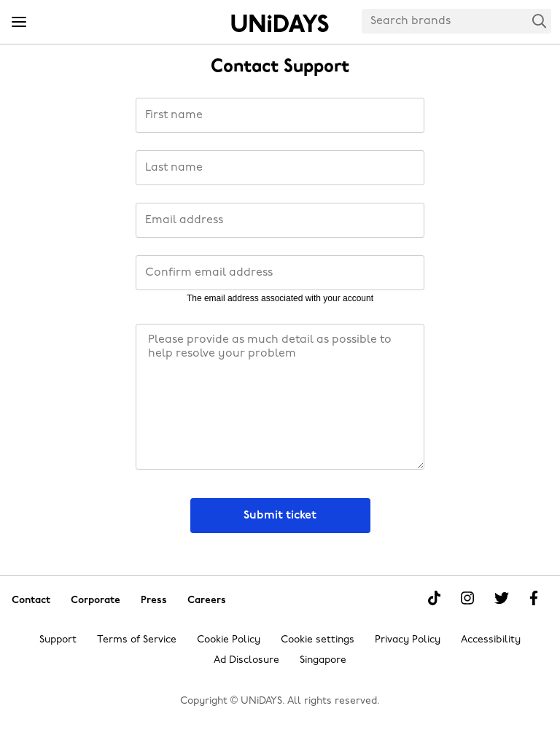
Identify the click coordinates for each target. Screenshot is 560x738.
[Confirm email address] (280, 273)
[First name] (280, 115)
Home (280, 23)
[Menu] (19, 23)
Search (540, 21)
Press (154, 600)
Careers (207, 600)
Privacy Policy (408, 640)
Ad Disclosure (246, 660)
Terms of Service (137, 640)
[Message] (280, 397)
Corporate (96, 600)
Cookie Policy (229, 640)
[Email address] (280, 220)
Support (58, 640)
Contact (31, 600)
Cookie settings (318, 640)
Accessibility (491, 640)
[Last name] (280, 168)
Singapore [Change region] (323, 660)
